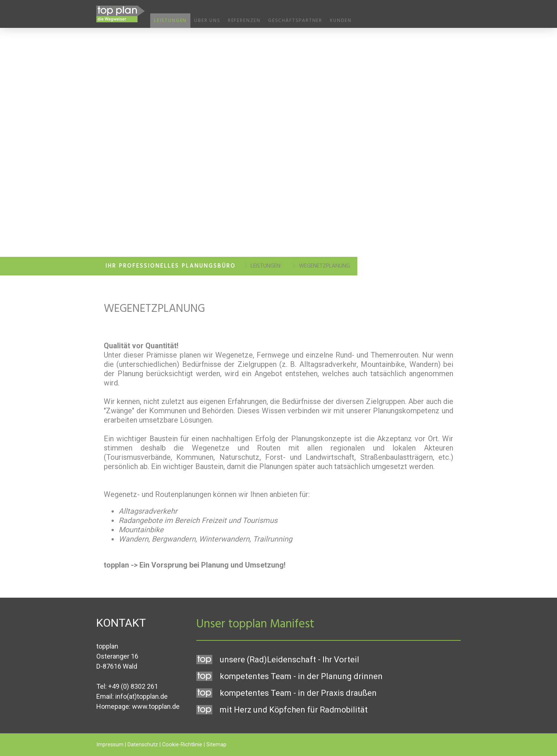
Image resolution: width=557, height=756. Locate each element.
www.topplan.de (156, 706)
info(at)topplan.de (141, 696)
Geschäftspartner (295, 21)
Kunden (341, 21)
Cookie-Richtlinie (182, 745)
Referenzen (244, 21)
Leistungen (170, 21)
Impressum (110, 745)
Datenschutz (143, 745)
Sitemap (216, 745)
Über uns (207, 21)
